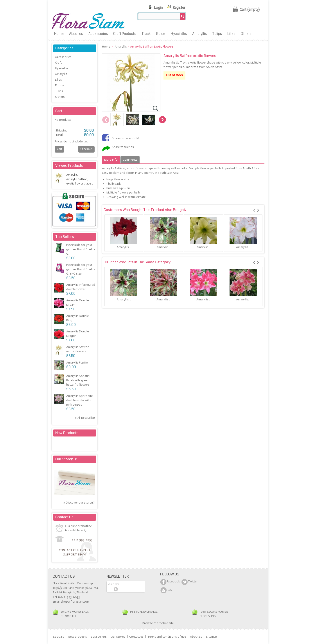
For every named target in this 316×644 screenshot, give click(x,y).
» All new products (84, 444)
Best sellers (99, 637)
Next (162, 120)
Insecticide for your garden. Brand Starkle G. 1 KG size (81, 269)
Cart (59, 111)
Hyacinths (179, 34)
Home (59, 34)
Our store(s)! (66, 459)
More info (111, 160)
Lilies (231, 34)
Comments (130, 160)
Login (155, 7)
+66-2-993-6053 (81, 540)
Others (246, 34)
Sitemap (212, 637)
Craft (58, 63)
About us (76, 34)
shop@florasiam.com (75, 602)
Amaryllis (199, 34)
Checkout (86, 149)
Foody (59, 85)
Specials (59, 637)
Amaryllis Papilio (77, 363)
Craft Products (125, 34)
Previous (106, 120)
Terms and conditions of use (167, 637)
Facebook (173, 581)
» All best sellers (85, 418)
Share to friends (123, 147)
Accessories (98, 34)
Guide (161, 34)
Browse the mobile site (158, 623)
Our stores (118, 637)
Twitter (193, 581)
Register (176, 7)
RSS (169, 590)
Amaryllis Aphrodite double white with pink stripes (80, 400)
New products (67, 433)
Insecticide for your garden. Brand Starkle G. (81, 249)
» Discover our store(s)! (79, 503)
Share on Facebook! (125, 138)
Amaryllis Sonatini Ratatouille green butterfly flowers (78, 380)
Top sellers (65, 237)
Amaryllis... (124, 247)
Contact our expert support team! (75, 552)
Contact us (136, 637)
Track (146, 34)
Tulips (217, 34)
